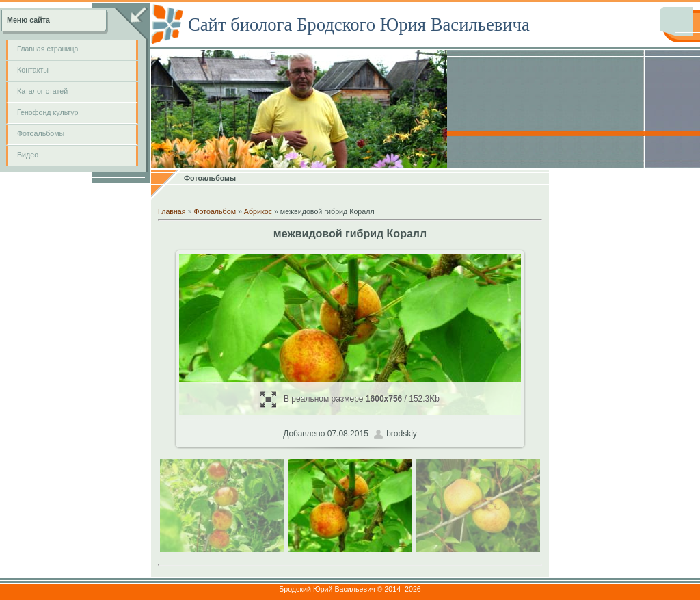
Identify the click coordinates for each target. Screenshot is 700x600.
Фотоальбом (215, 211)
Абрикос (258, 211)
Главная (172, 211)
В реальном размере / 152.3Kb (350, 399)
